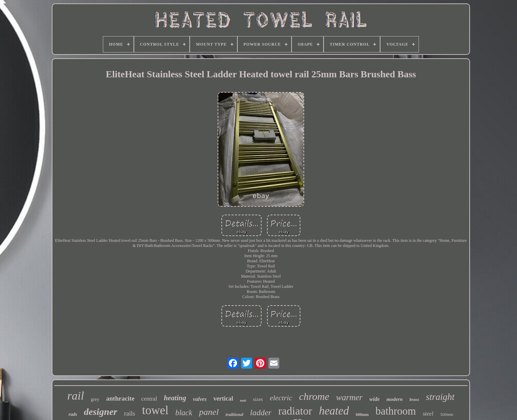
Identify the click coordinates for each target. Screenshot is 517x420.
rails (130, 413)
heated (334, 411)
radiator (295, 411)
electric (281, 398)
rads (73, 414)
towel (155, 410)
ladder (261, 413)
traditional (234, 415)
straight (440, 397)
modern (395, 399)
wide (375, 399)
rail (75, 396)
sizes (258, 399)
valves (200, 399)
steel (428, 414)
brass (414, 399)
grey (95, 399)
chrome (314, 396)
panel (209, 412)
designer (100, 412)
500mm (446, 414)
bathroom (396, 411)
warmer (349, 397)
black (184, 413)
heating (175, 398)
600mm (362, 415)
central (149, 399)
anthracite (120, 398)
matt (243, 400)
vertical (223, 399)
